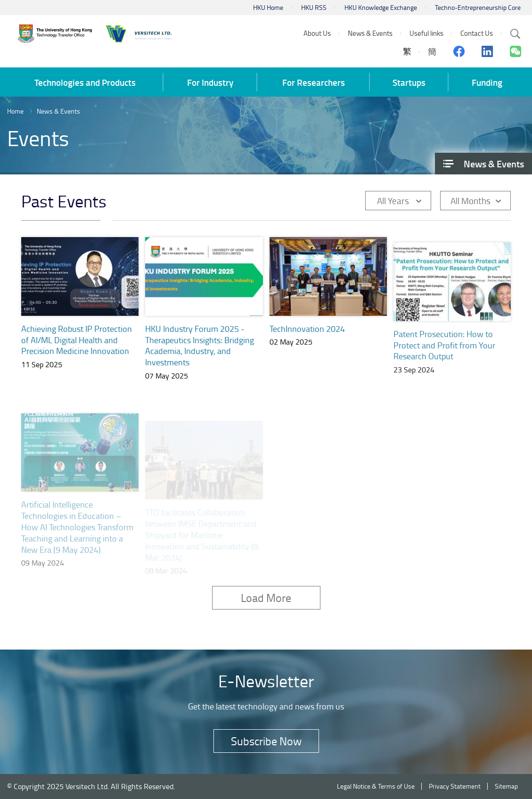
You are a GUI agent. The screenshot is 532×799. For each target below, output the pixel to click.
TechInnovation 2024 (307, 333)
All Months (471, 201)
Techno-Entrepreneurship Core (478, 7)
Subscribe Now (266, 741)
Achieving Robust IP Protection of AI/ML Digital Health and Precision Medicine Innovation (77, 340)
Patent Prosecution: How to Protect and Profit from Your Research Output (444, 352)
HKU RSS (314, 7)
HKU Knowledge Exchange (381, 7)
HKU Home (268, 7)
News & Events (58, 111)
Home (15, 111)
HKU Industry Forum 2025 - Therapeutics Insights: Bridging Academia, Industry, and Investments (200, 346)
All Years (393, 201)
